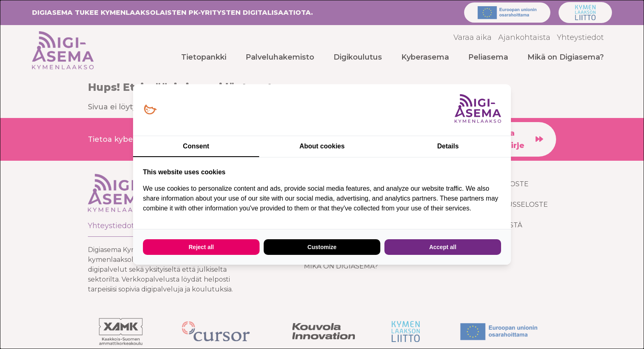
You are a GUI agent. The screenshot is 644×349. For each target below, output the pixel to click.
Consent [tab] (196, 146)
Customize (322, 247)
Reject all (201, 247)
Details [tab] (448, 146)
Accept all (443, 247)
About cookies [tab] (322, 146)
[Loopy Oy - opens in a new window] (150, 110)
